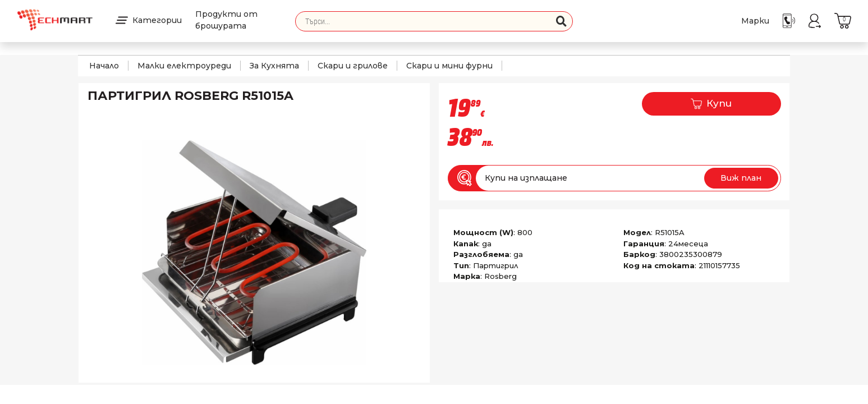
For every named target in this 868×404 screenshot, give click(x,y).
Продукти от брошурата (226, 20)
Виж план (741, 178)
